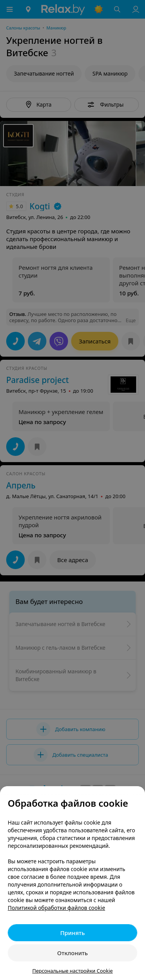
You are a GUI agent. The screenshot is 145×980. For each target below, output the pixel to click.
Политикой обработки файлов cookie (56, 908)
